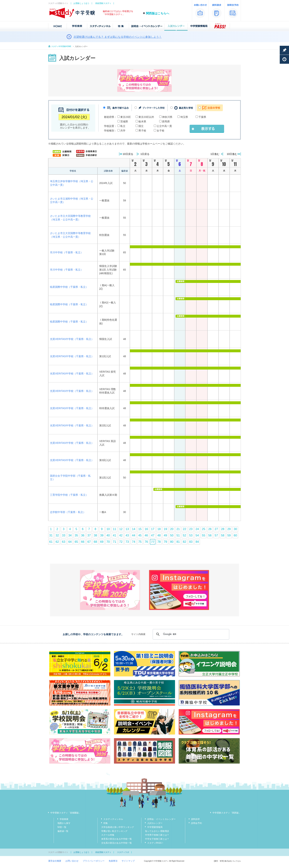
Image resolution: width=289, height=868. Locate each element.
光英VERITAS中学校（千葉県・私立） (72, 339)
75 (140, 542)
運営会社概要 (55, 861)
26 (210, 529)
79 (165, 542)
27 (216, 529)
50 (172, 535)
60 (235, 535)
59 (229, 535)
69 (102, 542)
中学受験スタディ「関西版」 (227, 813)
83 (191, 542)
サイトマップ (128, 861)
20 (172, 529)
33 (64, 535)
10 (108, 529)
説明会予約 (196, 823)
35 (76, 535)
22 (184, 529)
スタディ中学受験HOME (61, 46)
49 (165, 535)
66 (83, 542)
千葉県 (202, 117)
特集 (106, 823)
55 (204, 535)
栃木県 (142, 121)
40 (108, 535)
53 (191, 535)
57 (216, 535)
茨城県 (124, 121)
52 (184, 535)
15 (140, 529)
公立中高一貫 (164, 126)
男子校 (142, 131)
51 (178, 535)
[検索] (190, 634)
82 (184, 542)
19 (165, 529)
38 (95, 535)
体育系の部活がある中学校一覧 (117, 839)
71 (115, 542)
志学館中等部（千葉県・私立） (68, 512)
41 (115, 535)
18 (159, 529)
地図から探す (64, 823)
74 (134, 542)
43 (127, 535)
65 (76, 542)
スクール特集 (108, 835)
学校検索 (64, 819)
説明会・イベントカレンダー (161, 819)
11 (115, 529)
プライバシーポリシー (94, 861)
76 (146, 542)
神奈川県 (167, 117)
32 (57, 535)
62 (57, 542)
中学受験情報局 (155, 827)
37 (89, 535)
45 (140, 535)
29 (229, 529)
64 (70, 542)
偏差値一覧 (63, 831)
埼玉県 (184, 117)
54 (197, 535)
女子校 (160, 131)
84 (197, 542)
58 (223, 535)
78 (159, 542)
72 (121, 542)
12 (121, 529)
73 (127, 542)
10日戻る (128, 154)
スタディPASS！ (155, 843)
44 (134, 535)
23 (191, 529)
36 (83, 535)
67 (89, 542)
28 (223, 529)
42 (121, 535)
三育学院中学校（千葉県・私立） (69, 495)
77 (153, 542)
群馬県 (166, 121)
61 (51, 542)
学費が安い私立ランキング (114, 831)
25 (204, 529)
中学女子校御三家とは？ (157, 839)
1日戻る (145, 154)
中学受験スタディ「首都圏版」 (66, 813)
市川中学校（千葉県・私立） (67, 252)
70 (108, 542)
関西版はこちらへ (158, 13)
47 (153, 535)
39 (102, 535)
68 (95, 542)
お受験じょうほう (81, 3)
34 (70, 535)
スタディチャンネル (113, 819)
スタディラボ (123, 852)
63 (64, 542)
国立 (141, 126)
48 (159, 535)
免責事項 (113, 861)
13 (127, 529)
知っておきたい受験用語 (157, 831)
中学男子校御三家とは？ (157, 835)
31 (51, 535)
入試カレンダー (155, 823)
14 (134, 529)
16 (146, 529)
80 (172, 542)
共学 (123, 131)
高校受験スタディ (103, 3)
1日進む (215, 154)
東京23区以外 (146, 117)
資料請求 (195, 819)
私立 (123, 126)
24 (197, 529)
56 (210, 535)
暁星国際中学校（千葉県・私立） (69, 287)
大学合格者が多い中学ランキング (118, 827)
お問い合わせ (72, 861)
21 (178, 529)
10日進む (232, 154)
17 (153, 529)
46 (146, 535)
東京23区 (126, 117)
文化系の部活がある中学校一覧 (117, 843)
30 (235, 529)
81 (178, 542)
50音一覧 (62, 827)
